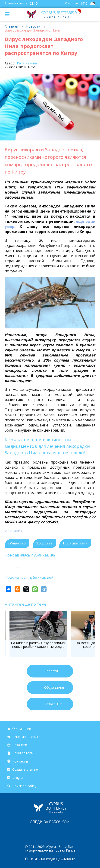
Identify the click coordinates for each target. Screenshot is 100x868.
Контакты (20, 761)
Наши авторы (23, 753)
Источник (14, 531)
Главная (11, 26)
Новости (33, 26)
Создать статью (25, 770)
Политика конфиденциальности (50, 859)
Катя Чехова (26, 63)
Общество (17, 543)
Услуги (17, 778)
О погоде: (72, 3)
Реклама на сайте (26, 737)
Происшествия (75, 543)
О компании (22, 729)
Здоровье (44, 543)
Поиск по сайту (24, 786)
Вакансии (20, 745)
